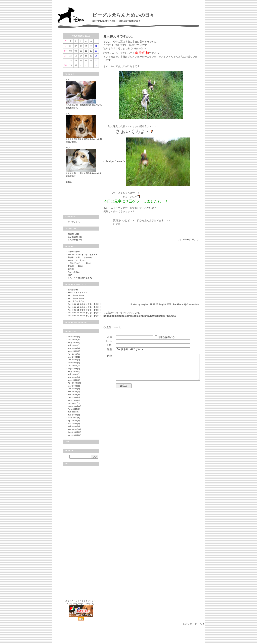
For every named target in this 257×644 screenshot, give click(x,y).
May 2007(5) (74, 418)
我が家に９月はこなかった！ (81, 257)
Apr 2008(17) (74, 383)
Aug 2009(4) (74, 343)
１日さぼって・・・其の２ (80, 263)
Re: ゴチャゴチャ (76, 295)
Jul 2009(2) (74, 345)
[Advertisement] (137, 270)
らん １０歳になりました (80, 278)
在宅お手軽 (73, 290)
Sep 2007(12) (75, 406)
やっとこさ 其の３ (77, 260)
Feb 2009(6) (74, 360)
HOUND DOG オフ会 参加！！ (83, 255)
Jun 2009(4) (74, 348)
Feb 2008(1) (74, 389)
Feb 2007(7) (74, 426)
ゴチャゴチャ (74, 252)
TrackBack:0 (179, 304)
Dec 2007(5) (74, 397)
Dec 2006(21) (75, 432)
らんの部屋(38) (75, 240)
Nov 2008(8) (74, 363)
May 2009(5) (74, 351)
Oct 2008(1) (74, 366)
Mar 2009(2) (74, 357)
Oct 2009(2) (74, 340)
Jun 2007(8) (74, 415)
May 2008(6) (74, 380)
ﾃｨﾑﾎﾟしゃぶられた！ (78, 293)
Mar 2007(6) (74, 424)
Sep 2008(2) (74, 369)
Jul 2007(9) (74, 412)
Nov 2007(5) (74, 400)
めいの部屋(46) (75, 237)
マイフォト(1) (74, 222)
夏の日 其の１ (76, 266)
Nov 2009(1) (74, 337)
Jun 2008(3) (74, 377)
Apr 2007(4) (74, 421)
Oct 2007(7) (74, 403)
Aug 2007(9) (74, 409)
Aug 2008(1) (74, 371)
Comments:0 (192, 304)
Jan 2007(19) (74, 429)
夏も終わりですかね (118, 36)
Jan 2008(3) (74, 395)
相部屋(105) (73, 234)
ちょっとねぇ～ (75, 272)
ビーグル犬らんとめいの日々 (123, 15)
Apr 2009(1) (74, 354)
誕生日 (71, 269)
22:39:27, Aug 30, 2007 (160, 304)
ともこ (69, 80)
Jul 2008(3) (74, 374)
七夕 (70, 275)
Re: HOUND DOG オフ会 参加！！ (85, 304)
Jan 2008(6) (74, 392)
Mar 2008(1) (74, 386)
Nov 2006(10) (75, 435)
